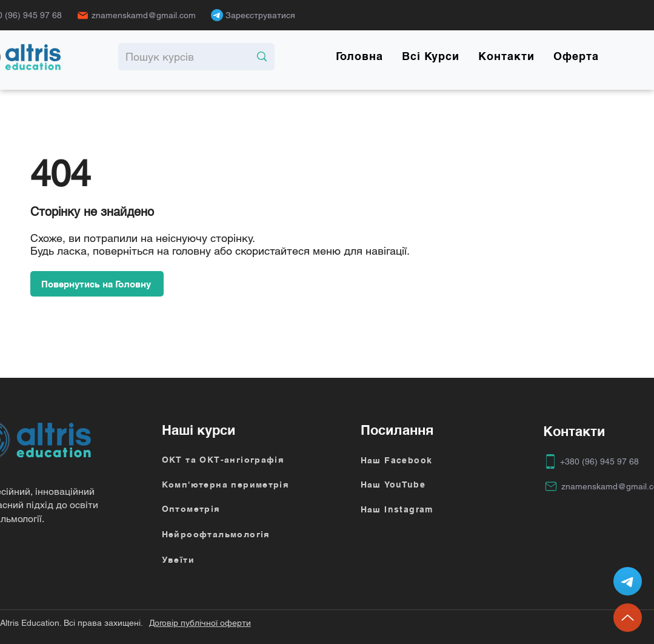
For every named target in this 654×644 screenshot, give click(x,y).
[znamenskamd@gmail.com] (140, 15)
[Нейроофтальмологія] (235, 534)
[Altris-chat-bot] (628, 581)
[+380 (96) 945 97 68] (592, 461)
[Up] (628, 618)
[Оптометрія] (226, 509)
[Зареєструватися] (264, 15)
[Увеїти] (235, 560)
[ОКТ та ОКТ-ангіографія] (235, 460)
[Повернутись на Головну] (97, 284)
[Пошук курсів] (179, 57)
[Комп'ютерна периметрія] (235, 485)
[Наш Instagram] (434, 509)
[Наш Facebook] (434, 460)
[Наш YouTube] (434, 485)
